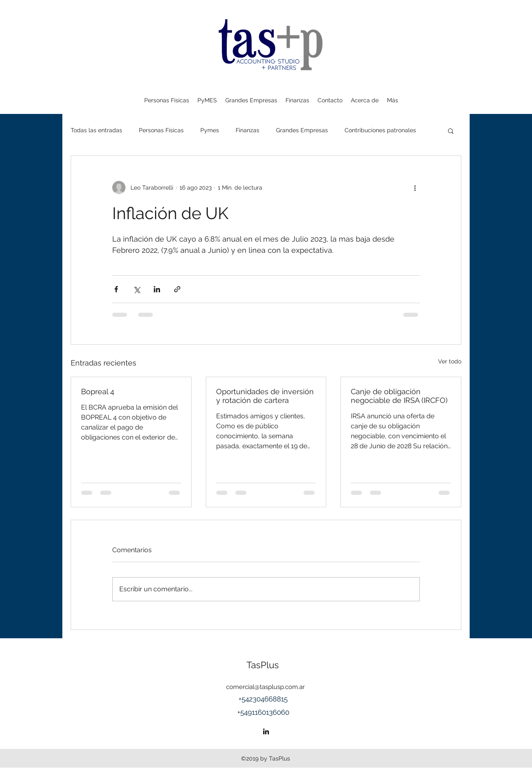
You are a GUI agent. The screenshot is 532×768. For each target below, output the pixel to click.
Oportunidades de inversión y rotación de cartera (265, 396)
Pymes (210, 130)
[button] (451, 131)
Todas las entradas (96, 130)
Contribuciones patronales (380, 130)
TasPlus (263, 665)
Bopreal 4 (98, 391)
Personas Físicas (161, 130)
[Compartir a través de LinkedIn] (157, 289)
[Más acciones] (415, 188)
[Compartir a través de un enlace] (177, 289)
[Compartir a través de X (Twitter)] (137, 289)
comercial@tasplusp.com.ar (265, 687)
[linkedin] (266, 731)
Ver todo (450, 361)
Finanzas (248, 130)
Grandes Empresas (302, 130)
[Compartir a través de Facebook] (116, 289)
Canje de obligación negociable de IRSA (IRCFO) (399, 396)
